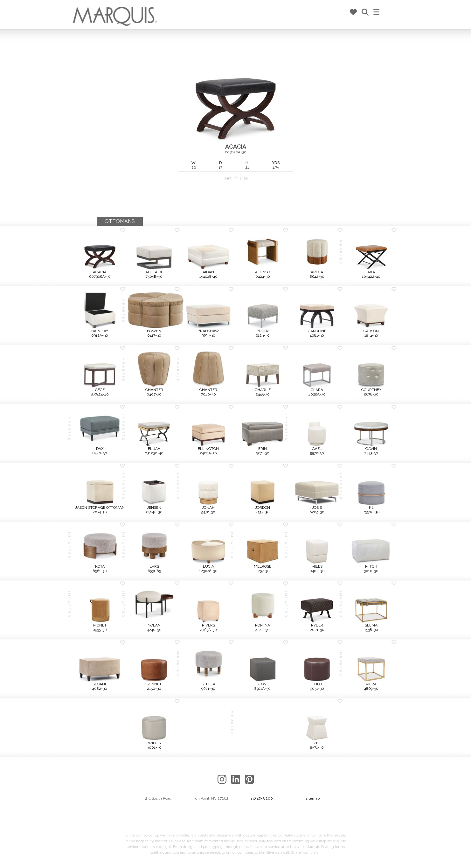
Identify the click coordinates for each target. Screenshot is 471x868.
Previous (27, 127)
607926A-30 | (235, 114)
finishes (241, 178)
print (228, 178)
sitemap (313, 798)
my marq (337, 12)
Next (444, 127)
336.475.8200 (261, 798)
